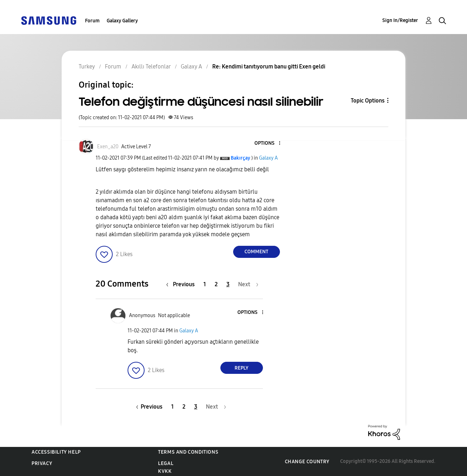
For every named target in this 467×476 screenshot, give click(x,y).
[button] (268, 143)
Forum (92, 21)
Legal (166, 463)
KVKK (165, 471)
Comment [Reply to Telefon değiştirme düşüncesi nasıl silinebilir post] (256, 252)
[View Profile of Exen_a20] (108, 147)
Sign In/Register (400, 20)
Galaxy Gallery (122, 21)
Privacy (42, 463)
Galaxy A (268, 158)
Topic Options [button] (368, 101)
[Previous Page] (182, 284)
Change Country (307, 462)
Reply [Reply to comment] (241, 368)
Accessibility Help (56, 452)
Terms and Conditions (188, 452)
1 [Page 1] (205, 284)
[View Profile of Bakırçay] (240, 158)
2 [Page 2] (216, 284)
